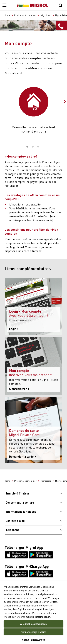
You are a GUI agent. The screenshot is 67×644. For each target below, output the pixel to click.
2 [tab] (33, 147)
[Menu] (4, 5)
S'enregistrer (19, 389)
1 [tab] (27, 147)
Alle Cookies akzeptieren (33, 624)
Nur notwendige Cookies (34, 632)
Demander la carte (23, 457)
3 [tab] (38, 147)
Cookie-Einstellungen (34, 640)
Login (14, 329)
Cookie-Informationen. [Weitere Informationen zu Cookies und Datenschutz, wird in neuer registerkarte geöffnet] (38, 617)
